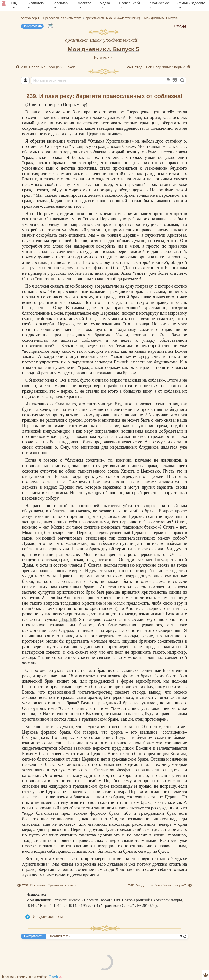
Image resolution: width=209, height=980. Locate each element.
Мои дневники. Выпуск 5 (103, 49)
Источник (103, 57)
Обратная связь (59, 936)
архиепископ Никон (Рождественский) (102, 40)
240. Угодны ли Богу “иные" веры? (156, 67)
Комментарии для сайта (32, 977)
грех (26, 195)
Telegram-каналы (47, 917)
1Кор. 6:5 (67, 620)
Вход (180, 26)
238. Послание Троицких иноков (48, 67)
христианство (70, 592)
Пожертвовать (32, 26)
